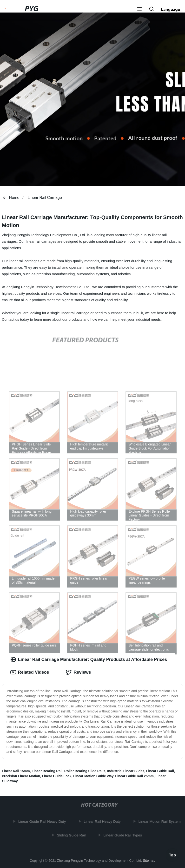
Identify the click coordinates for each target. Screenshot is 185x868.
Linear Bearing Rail (47, 771)
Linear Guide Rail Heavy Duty (43, 821)
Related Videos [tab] (30, 672)
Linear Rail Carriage (45, 198)
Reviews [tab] (78, 672)
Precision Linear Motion (21, 776)
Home (14, 198)
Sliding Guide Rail (73, 835)
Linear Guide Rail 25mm (134, 776)
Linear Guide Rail (160, 771)
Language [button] (171, 9)
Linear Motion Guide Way (93, 776)
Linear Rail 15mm (16, 771)
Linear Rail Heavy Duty (103, 821)
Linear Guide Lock (57, 776)
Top (172, 855)
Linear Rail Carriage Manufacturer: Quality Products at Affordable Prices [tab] (89, 659)
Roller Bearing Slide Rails (85, 771)
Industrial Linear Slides (126, 771)
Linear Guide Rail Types (124, 835)
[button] (139, 9)
